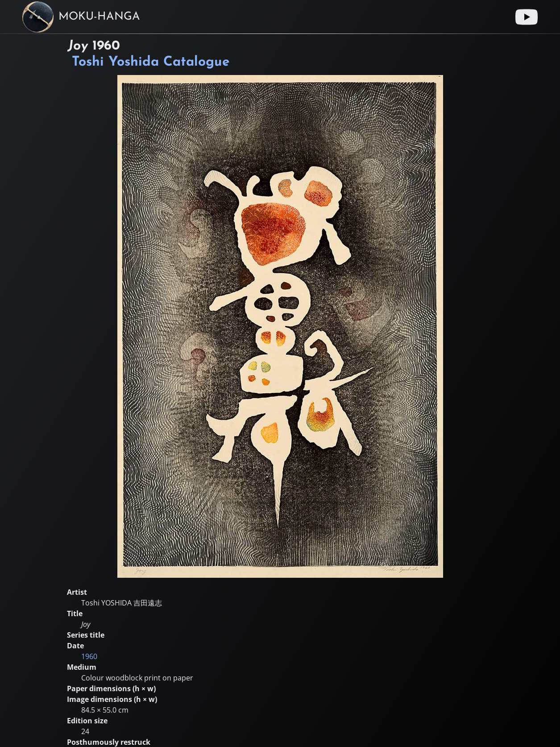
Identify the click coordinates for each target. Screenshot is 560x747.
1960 (89, 656)
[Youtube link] (527, 17)
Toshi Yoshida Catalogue (151, 62)
